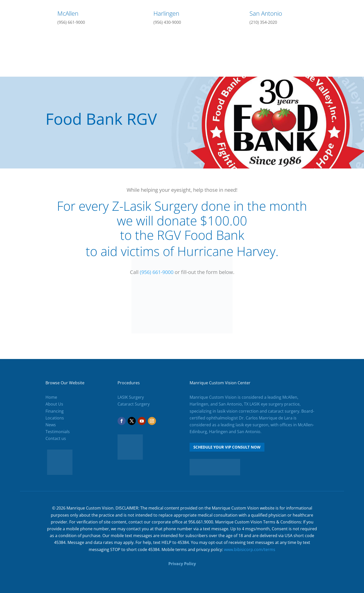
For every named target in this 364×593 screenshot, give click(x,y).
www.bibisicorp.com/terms (250, 549)
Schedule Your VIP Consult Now (227, 447)
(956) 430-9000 (167, 22)
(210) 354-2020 (263, 22)
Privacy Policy (182, 564)
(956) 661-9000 (71, 22)
